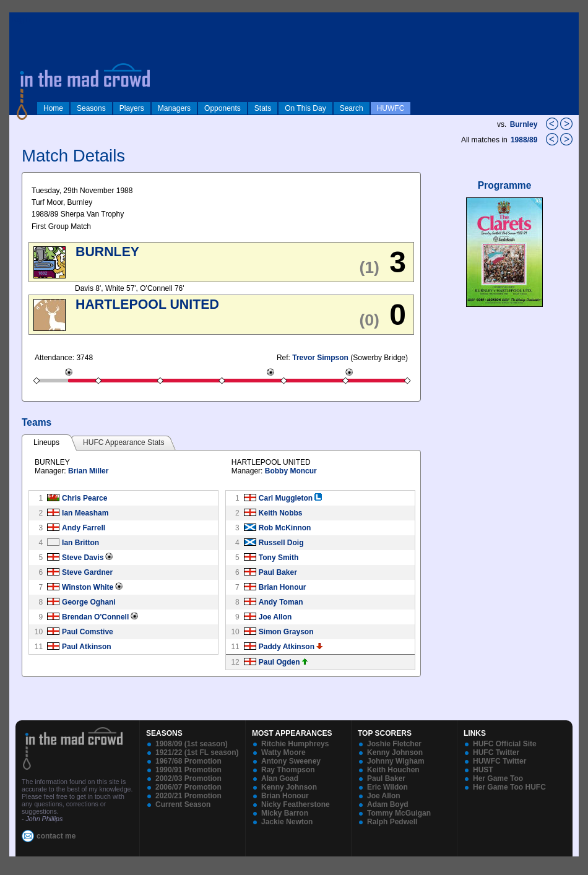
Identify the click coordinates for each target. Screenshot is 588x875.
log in (22, 20)
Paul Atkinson (87, 647)
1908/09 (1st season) (192, 744)
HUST (483, 770)
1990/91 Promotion (188, 770)
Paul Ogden (279, 662)
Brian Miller (88, 471)
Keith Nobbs (281, 513)
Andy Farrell (84, 528)
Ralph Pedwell (392, 822)
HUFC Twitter (496, 752)
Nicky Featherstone (296, 804)
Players (132, 108)
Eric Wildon (387, 787)
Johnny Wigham (396, 761)
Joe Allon (275, 617)
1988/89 (525, 140)
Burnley (524, 124)
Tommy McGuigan (399, 813)
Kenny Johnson (289, 787)
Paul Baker (278, 572)
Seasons (91, 108)
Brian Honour (283, 587)
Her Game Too (498, 778)
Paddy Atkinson (287, 647)
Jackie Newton (287, 822)
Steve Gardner (87, 572)
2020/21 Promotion (188, 796)
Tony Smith (279, 558)
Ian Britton (80, 543)
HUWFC (391, 108)
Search (352, 108)
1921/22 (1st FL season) (197, 752)
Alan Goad (280, 778)
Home (53, 108)
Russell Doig (281, 543)
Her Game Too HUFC (509, 787)
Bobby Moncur (291, 471)
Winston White (88, 587)
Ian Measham (85, 513)
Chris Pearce (84, 498)
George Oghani (89, 602)
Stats (263, 108)
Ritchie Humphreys (295, 744)
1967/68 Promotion (188, 761)
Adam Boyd (388, 804)
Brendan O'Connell (95, 617)
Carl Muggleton (286, 498)
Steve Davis (83, 558)
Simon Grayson (286, 632)
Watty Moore (283, 752)
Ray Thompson (288, 770)
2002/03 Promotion (188, 778)
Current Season (183, 804)
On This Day (305, 108)
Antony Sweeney (291, 761)
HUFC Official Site (505, 744)
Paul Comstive (88, 632)
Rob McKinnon (285, 528)
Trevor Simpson (320, 358)
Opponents (223, 108)
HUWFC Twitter (499, 761)
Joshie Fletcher (394, 744)
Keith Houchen (393, 770)
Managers (174, 108)
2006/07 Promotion (188, 787)
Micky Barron (285, 813)
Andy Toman (281, 602)
